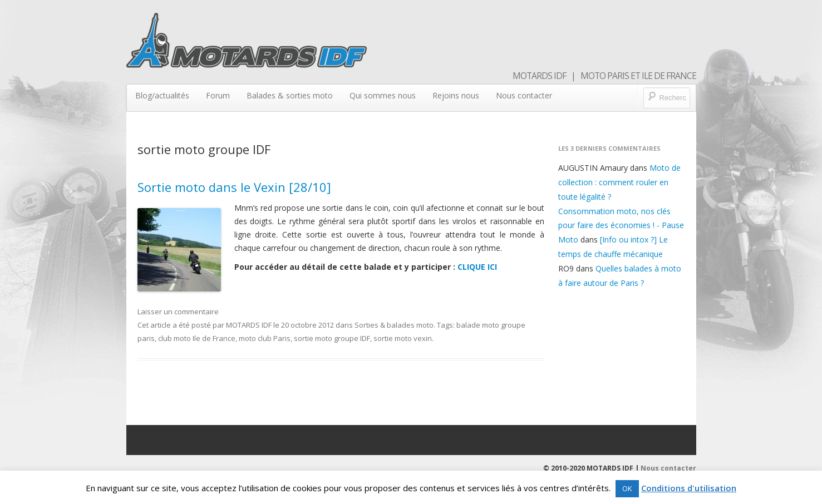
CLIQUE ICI (477, 267)
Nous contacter (524, 95)
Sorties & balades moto (394, 325)
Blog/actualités (162, 95)
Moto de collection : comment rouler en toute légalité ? (619, 182)
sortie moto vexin (403, 338)
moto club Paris (265, 338)
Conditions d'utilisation (689, 488)
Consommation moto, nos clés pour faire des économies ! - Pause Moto (621, 226)
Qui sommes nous (383, 95)
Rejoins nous (456, 95)
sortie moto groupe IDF (332, 338)
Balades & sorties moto (290, 95)
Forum (218, 95)
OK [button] (627, 488)
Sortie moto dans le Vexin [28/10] (234, 187)
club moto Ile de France (197, 338)
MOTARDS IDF (249, 325)
